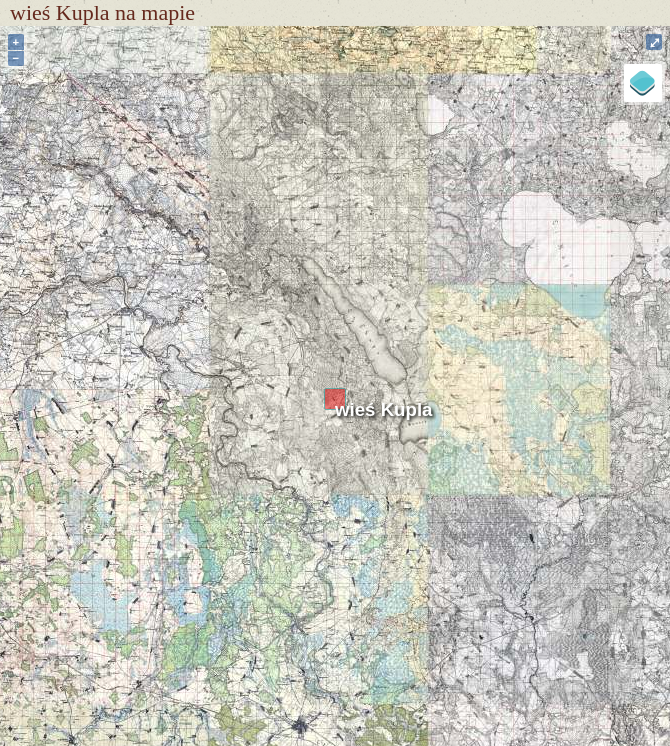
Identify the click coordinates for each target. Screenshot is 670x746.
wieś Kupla (383, 409)
